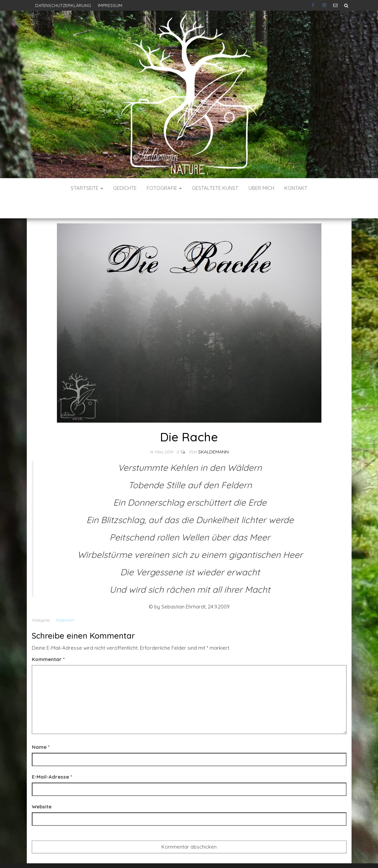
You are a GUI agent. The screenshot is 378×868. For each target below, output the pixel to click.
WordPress (191, 854)
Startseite (87, 188)
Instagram (324, 5)
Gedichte (125, 188)
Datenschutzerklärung (63, 5)
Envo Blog (238, 854)
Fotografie (164, 188)
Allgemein (65, 600)
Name (41, 727)
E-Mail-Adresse (52, 757)
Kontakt (296, 188)
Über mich (261, 188)
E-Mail (335, 5)
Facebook (314, 5)
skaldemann (213, 432)
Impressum (110, 5)
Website (42, 786)
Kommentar (48, 639)
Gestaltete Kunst (215, 188)
